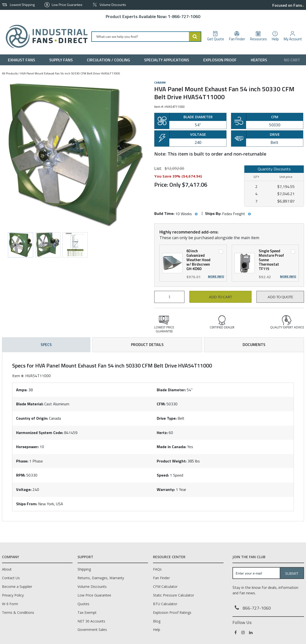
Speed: (163, 475)
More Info (216, 276)
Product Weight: (172, 461)
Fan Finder (161, 578)
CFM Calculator (165, 586)
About (7, 569)
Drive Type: (167, 418)
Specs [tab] (46, 345)
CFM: (161, 404)
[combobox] (146, 37)
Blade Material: (30, 404)
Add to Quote (280, 297)
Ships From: (27, 504)
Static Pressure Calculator (174, 595)
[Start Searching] (195, 37)
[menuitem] (23, 60)
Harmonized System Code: (40, 433)
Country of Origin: (32, 418)
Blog (157, 621)
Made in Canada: (171, 447)
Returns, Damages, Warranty (101, 578)
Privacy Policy (13, 595)
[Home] (45, 36)
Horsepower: (27, 447)
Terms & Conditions (18, 612)
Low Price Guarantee (94, 595)
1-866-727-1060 (184, 16)
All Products (10, 73)
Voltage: (24, 489)
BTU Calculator (165, 604)
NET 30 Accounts (91, 621)
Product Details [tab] (147, 345)
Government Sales (92, 630)
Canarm (160, 83)
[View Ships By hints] (249, 214)
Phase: (22, 461)
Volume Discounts (92, 586)
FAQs (157, 569)
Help (157, 630)
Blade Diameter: (171, 390)
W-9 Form (10, 604)
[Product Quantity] (169, 297)
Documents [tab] (254, 345)
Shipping (84, 569)
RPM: (21, 475)
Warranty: (166, 489)
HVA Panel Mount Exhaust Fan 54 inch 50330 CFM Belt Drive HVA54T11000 (70, 73)
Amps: (22, 390)
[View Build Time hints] (196, 214)
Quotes (83, 604)
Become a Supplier (17, 586)
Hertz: (162, 433)
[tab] (153, 437)
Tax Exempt (87, 612)
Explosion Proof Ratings (172, 612)
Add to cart (220, 297)
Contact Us (11, 578)
